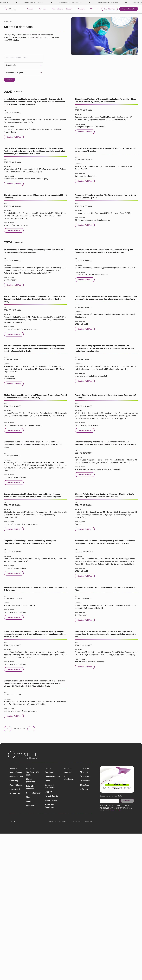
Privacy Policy (51, 800)
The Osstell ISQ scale (33, 774)
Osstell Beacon (16, 772)
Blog (28, 797)
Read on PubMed (14, 137)
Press (47, 781)
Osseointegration (34, 793)
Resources (44, 9)
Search (10, 80)
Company (82, 9)
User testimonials (52, 776)
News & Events (58, 9)
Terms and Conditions (50, 806)
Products (31, 9)
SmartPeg (14, 781)
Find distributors (69, 778)
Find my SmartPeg (129, 9)
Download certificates (50, 786)
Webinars (30, 806)
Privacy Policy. (115, 810)
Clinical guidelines (31, 780)
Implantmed (15, 789)
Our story (49, 772)
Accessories (15, 793)
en (92, 9)
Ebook (29, 801)
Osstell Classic (16, 785)
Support (70, 9)
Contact (68, 772)
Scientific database (30, 787)
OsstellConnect (110, 9)
